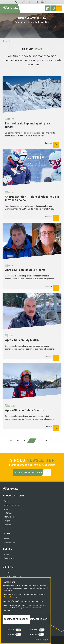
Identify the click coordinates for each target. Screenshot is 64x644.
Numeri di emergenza (12, 576)
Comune (7, 525)
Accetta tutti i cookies (16, 619)
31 (46, 441)
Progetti (7, 521)
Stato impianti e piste (12, 505)
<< (11, 441)
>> (53, 441)
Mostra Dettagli (42, 640)
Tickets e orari (9, 543)
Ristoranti (8, 513)
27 (18, 441)
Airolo (6, 501)
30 (39, 441)
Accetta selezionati (37, 619)
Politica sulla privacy (10, 597)
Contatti (7, 572)
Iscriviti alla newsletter (33, 473)
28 (25, 441)
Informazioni (9, 517)
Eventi (6, 509)
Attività (6, 539)
